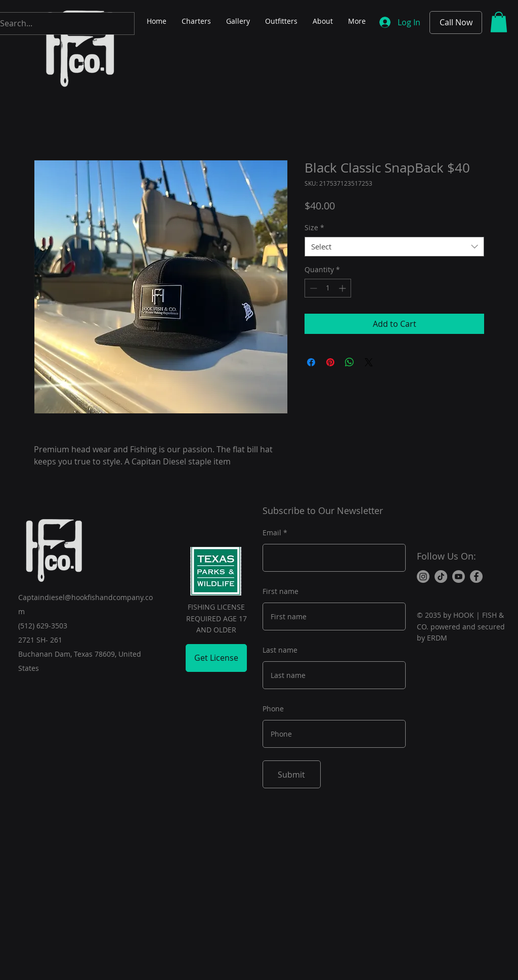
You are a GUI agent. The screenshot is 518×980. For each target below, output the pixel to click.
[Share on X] (369, 362)
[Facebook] (476, 577)
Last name (280, 650)
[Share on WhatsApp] (350, 362)
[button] (499, 22)
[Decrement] (312, 288)
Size (314, 227)
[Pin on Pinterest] (330, 362)
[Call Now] (456, 23)
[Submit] (292, 774)
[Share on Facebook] (311, 362)
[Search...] (56, 24)
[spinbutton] (328, 288)
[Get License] (216, 658)
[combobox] (394, 247)
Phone (273, 709)
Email (272, 533)
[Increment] (343, 288)
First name (280, 591)
